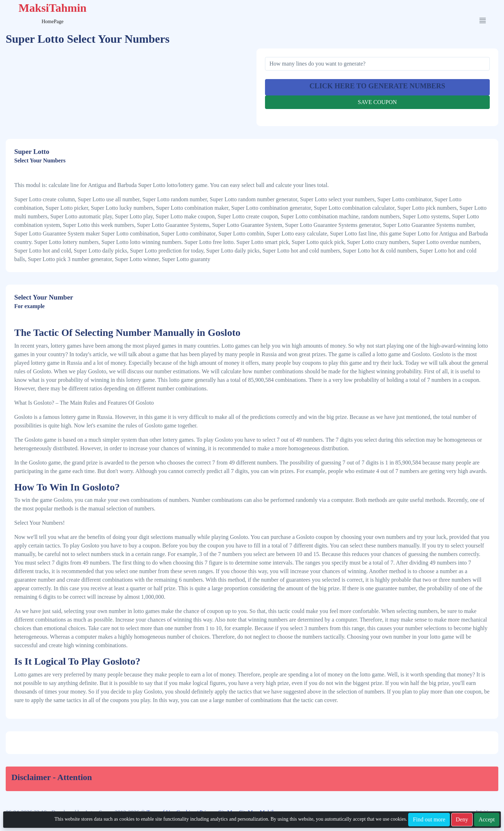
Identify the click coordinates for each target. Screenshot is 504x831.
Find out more (429, 819)
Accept (487, 819)
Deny (462, 819)
